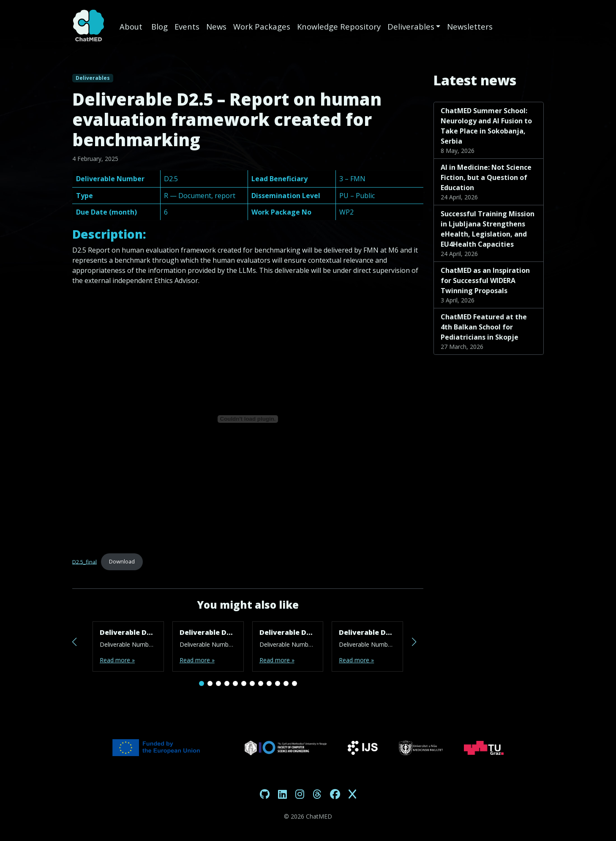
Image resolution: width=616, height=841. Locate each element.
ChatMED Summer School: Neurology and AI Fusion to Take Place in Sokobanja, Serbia (486, 126)
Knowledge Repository (339, 26)
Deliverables (411, 26)
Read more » (117, 660)
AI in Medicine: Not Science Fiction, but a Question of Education (486, 177)
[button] (202, 683)
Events (187, 26)
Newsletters (470, 26)
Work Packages (262, 26)
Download (122, 561)
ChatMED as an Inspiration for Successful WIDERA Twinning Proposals (485, 280)
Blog (159, 26)
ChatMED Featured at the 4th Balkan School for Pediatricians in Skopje (484, 327)
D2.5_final (84, 561)
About (132, 26)
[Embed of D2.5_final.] (248, 419)
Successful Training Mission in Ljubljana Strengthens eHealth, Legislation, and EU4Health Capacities (488, 229)
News (216, 26)
